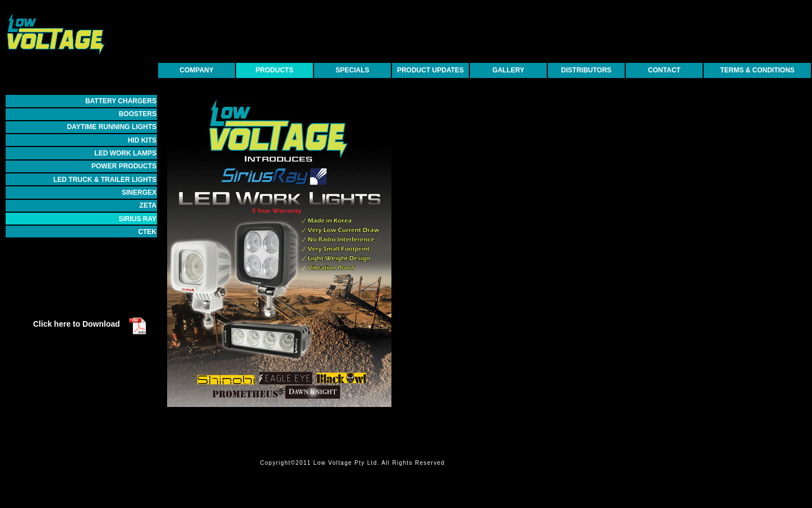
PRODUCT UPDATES (430, 70)
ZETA (148, 205)
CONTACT (665, 70)
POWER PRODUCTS (124, 166)
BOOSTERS (138, 114)
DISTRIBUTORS (587, 70)
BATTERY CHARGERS (121, 101)
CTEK (147, 232)
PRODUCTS (274, 70)
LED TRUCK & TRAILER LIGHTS (105, 180)
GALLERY (508, 70)
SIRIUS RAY (137, 219)
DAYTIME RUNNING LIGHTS (112, 127)
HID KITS (142, 140)
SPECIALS (352, 70)
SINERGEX (139, 193)
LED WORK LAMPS (125, 153)
